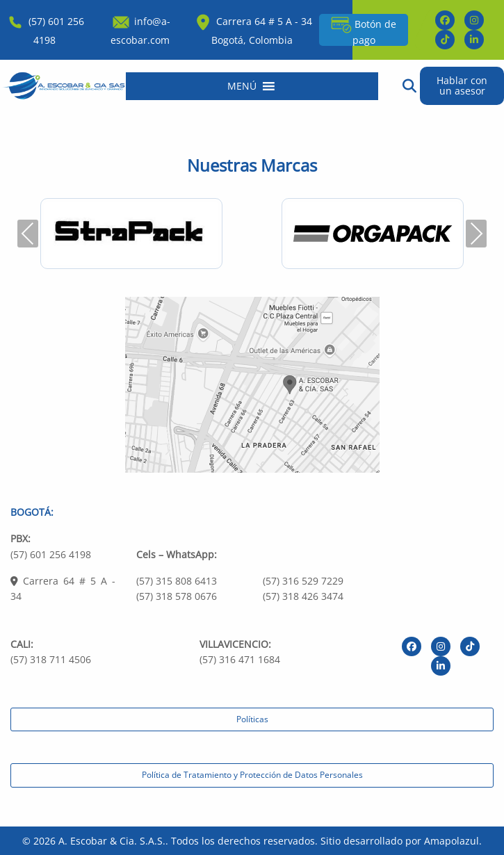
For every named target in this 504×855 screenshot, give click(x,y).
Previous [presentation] (28, 233)
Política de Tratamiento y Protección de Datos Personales (252, 775)
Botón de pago (364, 30)
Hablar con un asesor (462, 85)
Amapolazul (452, 841)
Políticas (252, 719)
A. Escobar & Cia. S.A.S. (112, 841)
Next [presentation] (476, 233)
